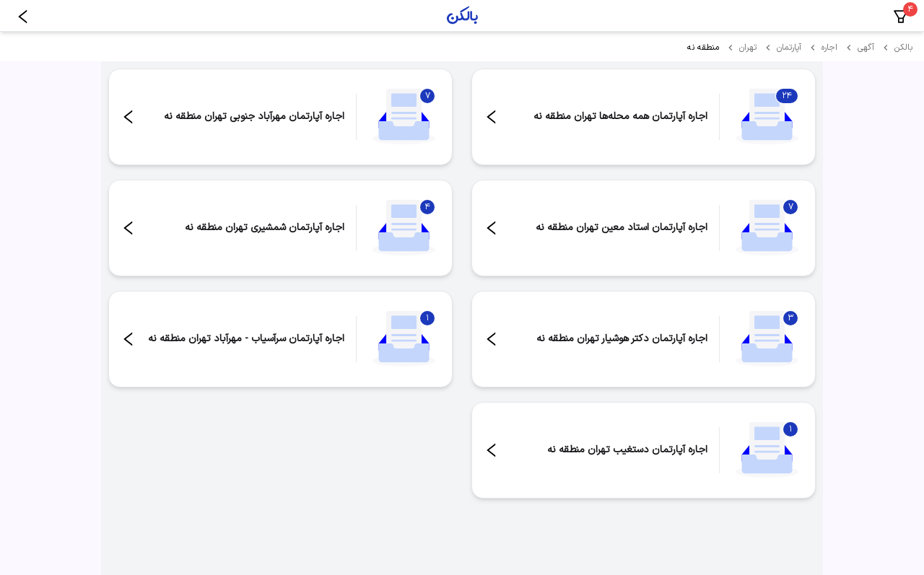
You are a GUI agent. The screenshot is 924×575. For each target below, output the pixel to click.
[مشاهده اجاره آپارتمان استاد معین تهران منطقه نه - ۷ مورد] (644, 228)
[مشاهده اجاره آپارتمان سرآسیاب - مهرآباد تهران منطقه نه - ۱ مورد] (280, 339)
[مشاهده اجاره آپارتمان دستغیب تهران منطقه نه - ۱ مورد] (644, 450)
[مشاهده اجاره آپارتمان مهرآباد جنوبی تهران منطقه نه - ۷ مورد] (280, 117)
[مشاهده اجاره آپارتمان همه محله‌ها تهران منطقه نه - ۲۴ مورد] (644, 117)
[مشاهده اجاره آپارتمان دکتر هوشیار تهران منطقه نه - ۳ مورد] (644, 339)
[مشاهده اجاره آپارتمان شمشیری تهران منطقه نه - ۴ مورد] (280, 228)
